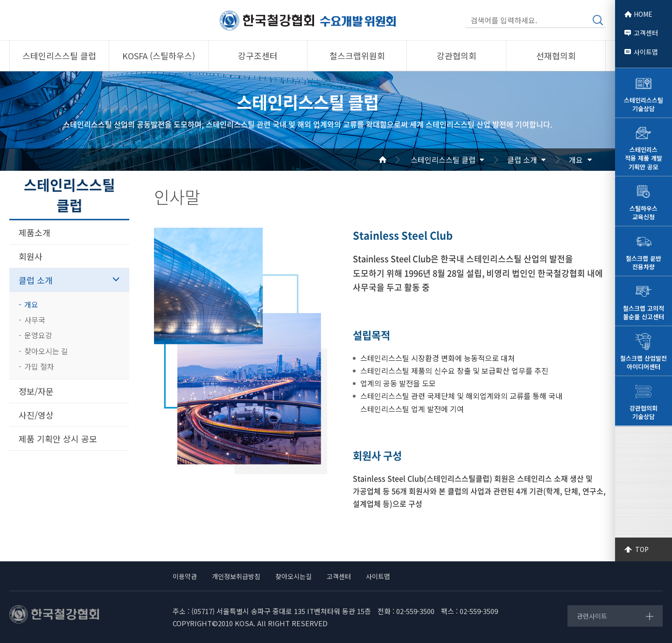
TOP (642, 549)
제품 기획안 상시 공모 (58, 439)
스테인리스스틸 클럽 (443, 160)
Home (394, 160)
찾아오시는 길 (46, 351)
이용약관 (185, 576)
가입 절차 (39, 366)
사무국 (35, 320)
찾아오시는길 (294, 576)
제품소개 (35, 232)
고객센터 (646, 33)
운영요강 (38, 335)
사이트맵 (646, 52)
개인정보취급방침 (236, 576)
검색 (598, 20)
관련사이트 (592, 616)
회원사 (31, 256)
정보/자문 (36, 391)
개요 (576, 160)
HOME (643, 14)
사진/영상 (36, 415)
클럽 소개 (522, 160)
